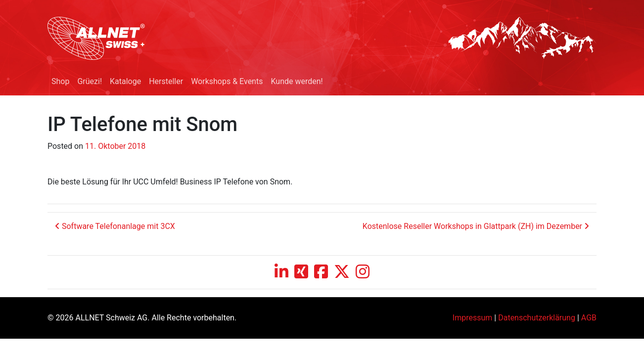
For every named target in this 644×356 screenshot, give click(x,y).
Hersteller (166, 81)
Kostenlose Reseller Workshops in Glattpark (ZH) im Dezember (476, 226)
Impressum (473, 318)
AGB (589, 318)
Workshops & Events (227, 81)
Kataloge (125, 81)
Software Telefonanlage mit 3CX (115, 226)
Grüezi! (90, 81)
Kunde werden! (297, 81)
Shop (60, 81)
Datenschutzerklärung (537, 318)
